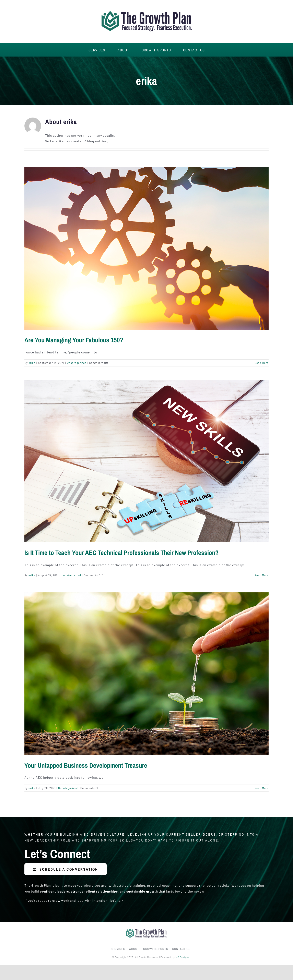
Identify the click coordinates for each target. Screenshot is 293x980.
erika (32, 363)
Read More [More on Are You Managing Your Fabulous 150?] (262, 363)
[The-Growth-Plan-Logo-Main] (147, 8)
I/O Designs (184, 957)
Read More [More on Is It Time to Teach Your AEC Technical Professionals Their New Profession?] (262, 575)
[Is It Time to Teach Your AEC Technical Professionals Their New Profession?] (146, 461)
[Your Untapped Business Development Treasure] (146, 674)
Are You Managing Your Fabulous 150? (74, 340)
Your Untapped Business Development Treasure (86, 765)
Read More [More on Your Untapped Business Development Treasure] (262, 788)
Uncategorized (77, 363)
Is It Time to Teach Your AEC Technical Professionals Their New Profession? (121, 553)
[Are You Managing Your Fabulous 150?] (146, 248)
